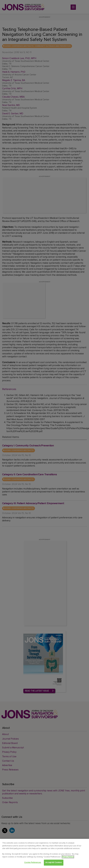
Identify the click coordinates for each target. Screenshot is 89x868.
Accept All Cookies (54, 862)
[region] (44, 853)
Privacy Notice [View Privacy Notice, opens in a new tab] (68, 857)
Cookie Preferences (33, 862)
